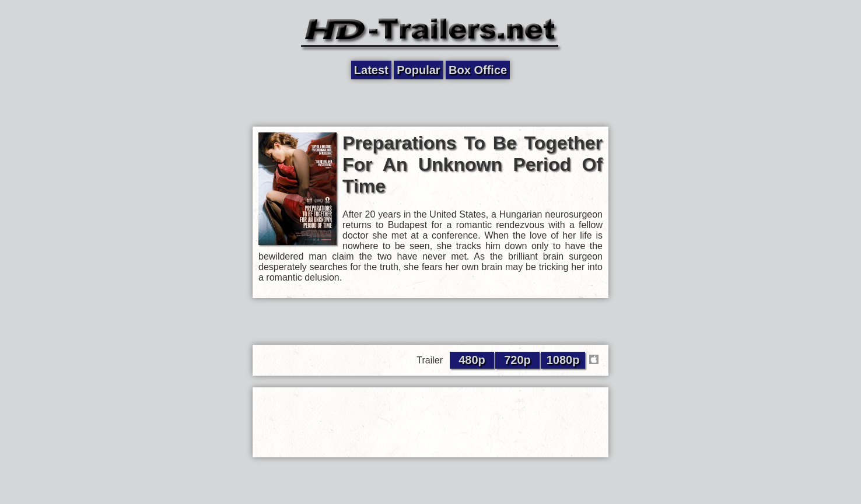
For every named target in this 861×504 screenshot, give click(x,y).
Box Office (478, 70)
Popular (418, 70)
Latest (371, 70)
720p (517, 360)
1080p (563, 360)
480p (472, 360)
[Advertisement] (430, 103)
